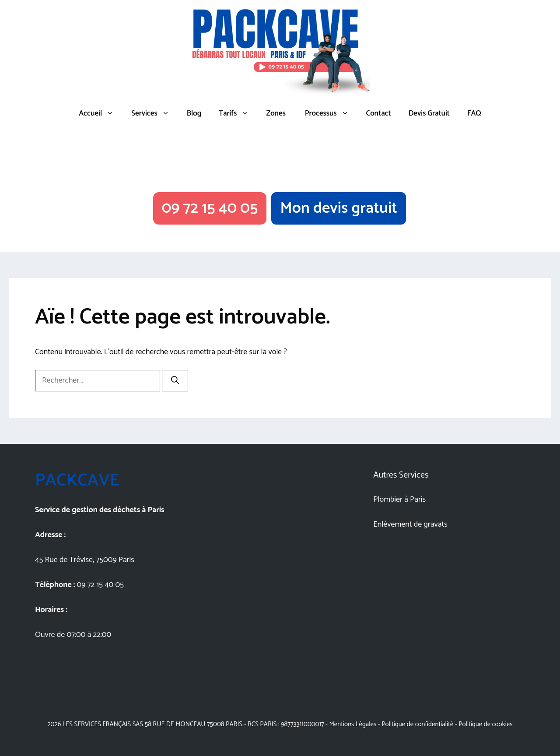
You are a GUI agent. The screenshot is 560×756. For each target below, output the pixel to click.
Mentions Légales (353, 724)
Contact (379, 113)
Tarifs (238, 113)
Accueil (101, 113)
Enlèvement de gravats (410, 524)
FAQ (474, 113)
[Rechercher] (175, 381)
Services (154, 113)
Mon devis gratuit (339, 208)
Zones (276, 113)
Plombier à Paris (399, 499)
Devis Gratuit (429, 113)
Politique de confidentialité (417, 724)
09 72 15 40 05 (210, 208)
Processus (330, 113)
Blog (194, 113)
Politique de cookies (485, 724)
